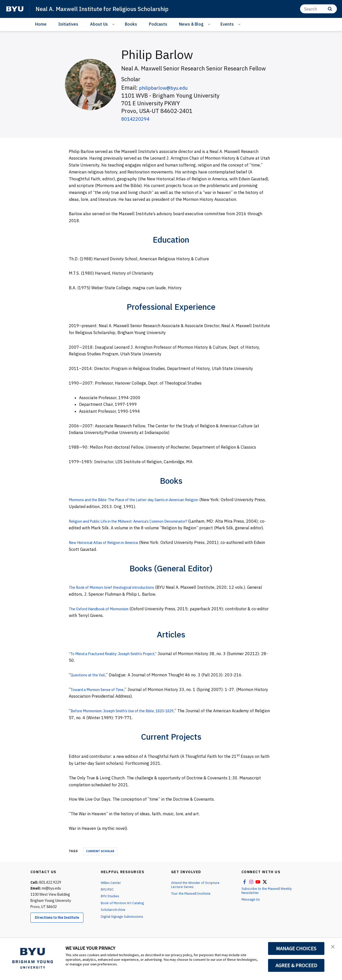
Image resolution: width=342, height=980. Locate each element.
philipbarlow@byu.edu (168, 87)
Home (41, 24)
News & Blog (191, 24)
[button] (334, 947)
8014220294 (138, 118)
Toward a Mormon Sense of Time (101, 696)
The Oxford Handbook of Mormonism (103, 615)
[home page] (15, 9)
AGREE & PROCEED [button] (296, 965)
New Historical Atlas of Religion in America (109, 549)
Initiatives (68, 24)
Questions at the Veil (90, 682)
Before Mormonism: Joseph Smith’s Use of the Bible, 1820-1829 (132, 718)
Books (131, 24)
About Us (99, 24)
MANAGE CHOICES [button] (296, 948)
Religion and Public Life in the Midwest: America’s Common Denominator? (139, 521)
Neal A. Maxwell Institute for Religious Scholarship (108, 9)
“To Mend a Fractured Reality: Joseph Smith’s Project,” (120, 660)
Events (227, 24)
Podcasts (158, 24)
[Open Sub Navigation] (114, 24)
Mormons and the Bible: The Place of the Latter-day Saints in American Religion (144, 500)
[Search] (318, 9)
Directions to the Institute (57, 924)
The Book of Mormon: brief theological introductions (118, 594)
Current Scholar (100, 858)
